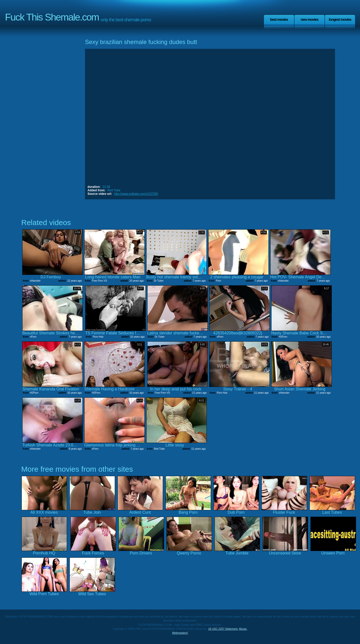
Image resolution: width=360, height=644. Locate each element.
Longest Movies (340, 20)
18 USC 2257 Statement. (223, 629)
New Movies (309, 20)
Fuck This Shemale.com (52, 17)
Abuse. (243, 629)
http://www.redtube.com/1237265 (136, 194)
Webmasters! (180, 633)
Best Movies (279, 20)
